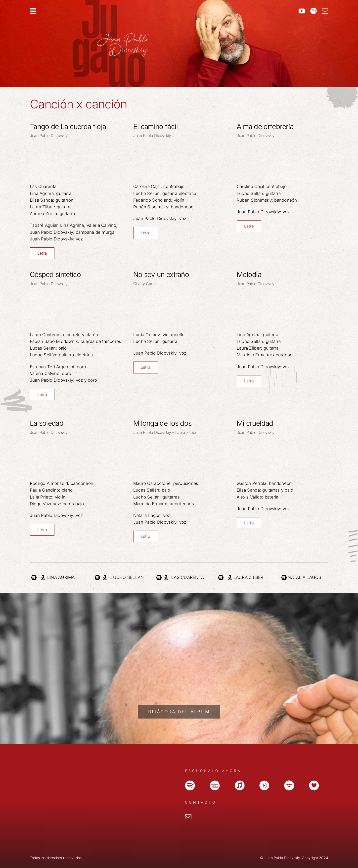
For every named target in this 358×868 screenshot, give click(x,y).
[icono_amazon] (215, 782)
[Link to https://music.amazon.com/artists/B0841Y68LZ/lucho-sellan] (105, 578)
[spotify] (313, 11)
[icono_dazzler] (314, 782)
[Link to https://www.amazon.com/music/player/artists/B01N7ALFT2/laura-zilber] (230, 578)
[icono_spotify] (190, 782)
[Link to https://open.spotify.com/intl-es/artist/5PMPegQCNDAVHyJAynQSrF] (221, 578)
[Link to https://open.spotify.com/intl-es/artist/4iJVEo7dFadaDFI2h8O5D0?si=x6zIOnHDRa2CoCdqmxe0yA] (159, 578)
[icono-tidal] (289, 782)
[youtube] (302, 11)
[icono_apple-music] (240, 782)
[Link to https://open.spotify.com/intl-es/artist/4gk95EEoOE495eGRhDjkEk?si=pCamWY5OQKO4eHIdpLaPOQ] (284, 578)
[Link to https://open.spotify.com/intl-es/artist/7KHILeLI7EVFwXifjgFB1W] (34, 578)
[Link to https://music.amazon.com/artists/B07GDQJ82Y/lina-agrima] (43, 578)
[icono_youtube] (264, 782)
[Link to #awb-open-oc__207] (138, 11)
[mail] (325, 11)
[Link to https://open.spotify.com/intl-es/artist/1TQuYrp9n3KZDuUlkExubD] (97, 578)
